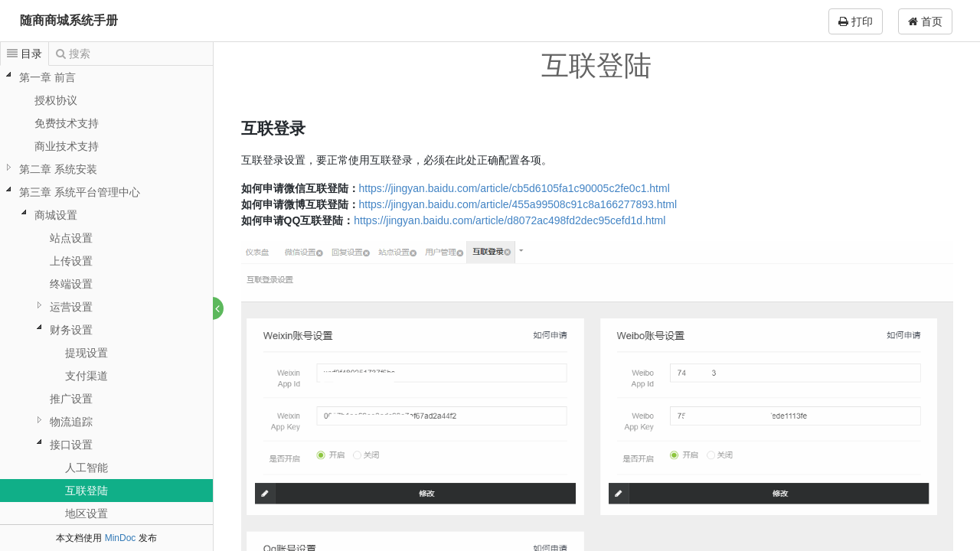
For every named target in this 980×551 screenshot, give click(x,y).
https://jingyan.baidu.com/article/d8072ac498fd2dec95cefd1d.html (510, 220)
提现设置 (87, 353)
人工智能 (87, 468)
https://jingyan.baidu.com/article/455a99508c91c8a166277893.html (518, 204)
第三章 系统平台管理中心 (80, 192)
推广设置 (71, 399)
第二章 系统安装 (58, 169)
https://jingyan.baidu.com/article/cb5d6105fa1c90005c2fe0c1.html (514, 188)
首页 (925, 21)
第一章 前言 (47, 77)
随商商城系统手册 (69, 20)
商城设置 (56, 215)
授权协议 (56, 100)
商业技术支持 (67, 146)
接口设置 (71, 445)
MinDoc (121, 538)
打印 (856, 21)
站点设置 (71, 238)
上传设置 (71, 261)
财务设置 (71, 330)
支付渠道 (87, 376)
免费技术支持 (67, 123)
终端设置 (71, 284)
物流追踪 (71, 422)
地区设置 (87, 514)
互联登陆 (87, 491)
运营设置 (71, 307)
